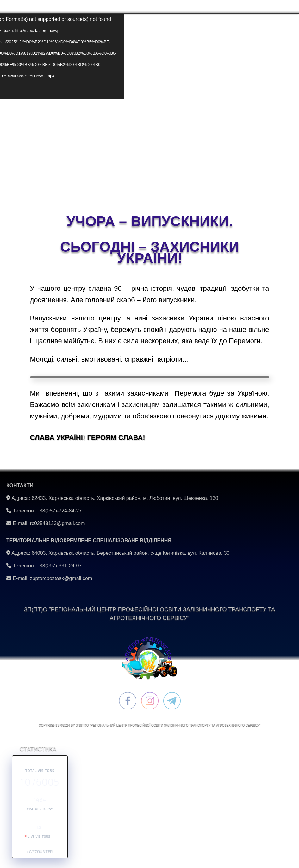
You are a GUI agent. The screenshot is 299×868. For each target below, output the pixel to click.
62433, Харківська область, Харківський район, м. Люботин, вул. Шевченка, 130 (125, 498)
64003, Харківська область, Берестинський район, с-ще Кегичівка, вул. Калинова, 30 (131, 553)
